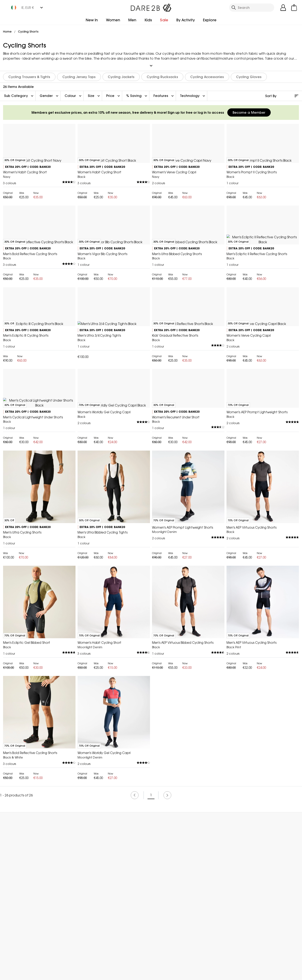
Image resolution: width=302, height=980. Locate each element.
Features (164, 94)
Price (114, 94)
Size (94, 94)
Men (132, 20)
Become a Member (249, 111)
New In (92, 20)
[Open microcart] (294, 8)
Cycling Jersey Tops (79, 75)
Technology (193, 94)
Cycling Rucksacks (162, 75)
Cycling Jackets (121, 75)
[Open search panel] (252, 8)
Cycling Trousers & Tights (29, 75)
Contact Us (242, 954)
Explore (210, 20)
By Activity (186, 20)
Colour (74, 94)
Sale (164, 20)
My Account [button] (77, 954)
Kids (148, 20)
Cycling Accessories (207, 75)
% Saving (137, 94)
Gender (50, 94)
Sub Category (19, 94)
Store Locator (159, 954)
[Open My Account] (283, 8)
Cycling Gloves (249, 75)
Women (113, 20)
